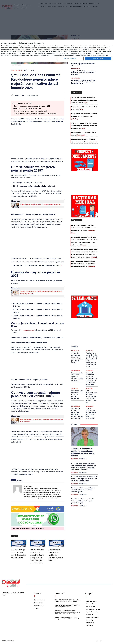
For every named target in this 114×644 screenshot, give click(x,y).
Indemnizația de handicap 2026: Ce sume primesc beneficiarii (41, 204)
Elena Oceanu (20, 95)
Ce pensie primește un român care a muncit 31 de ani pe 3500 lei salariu (77, 358)
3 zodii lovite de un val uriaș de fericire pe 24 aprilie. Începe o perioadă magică (82, 501)
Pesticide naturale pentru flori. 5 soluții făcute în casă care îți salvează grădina (83, 490)
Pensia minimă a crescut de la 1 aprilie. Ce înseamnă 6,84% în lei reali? (56, 555)
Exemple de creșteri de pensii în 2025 (27, 109)
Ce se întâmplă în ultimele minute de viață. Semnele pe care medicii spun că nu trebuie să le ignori (84, 479)
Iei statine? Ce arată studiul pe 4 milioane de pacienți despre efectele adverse (67, 606)
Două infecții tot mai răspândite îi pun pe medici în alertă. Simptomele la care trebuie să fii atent (84, 82)
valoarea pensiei (29, 330)
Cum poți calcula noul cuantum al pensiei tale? (30, 111)
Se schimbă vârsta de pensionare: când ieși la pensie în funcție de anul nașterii (77, 413)
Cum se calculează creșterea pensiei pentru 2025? (32, 106)
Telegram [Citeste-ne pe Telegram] (41, 528)
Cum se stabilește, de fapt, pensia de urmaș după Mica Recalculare (91, 413)
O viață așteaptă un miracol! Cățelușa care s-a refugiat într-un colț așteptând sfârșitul (84, 116)
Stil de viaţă (17, 70)
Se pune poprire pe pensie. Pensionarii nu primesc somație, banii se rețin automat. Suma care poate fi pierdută (84, 100)
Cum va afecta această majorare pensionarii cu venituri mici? (36, 114)
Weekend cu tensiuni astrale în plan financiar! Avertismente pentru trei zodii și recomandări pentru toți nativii (84, 126)
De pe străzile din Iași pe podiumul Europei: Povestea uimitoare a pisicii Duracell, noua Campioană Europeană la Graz (83, 264)
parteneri (10, 46)
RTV (60, 265)
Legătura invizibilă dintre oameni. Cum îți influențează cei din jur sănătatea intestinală (84, 73)
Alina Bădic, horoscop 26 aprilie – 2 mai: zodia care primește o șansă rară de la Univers (67, 601)
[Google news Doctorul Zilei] (38, 512)
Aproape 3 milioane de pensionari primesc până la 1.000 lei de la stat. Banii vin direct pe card (91, 379)
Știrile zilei (75, 388)
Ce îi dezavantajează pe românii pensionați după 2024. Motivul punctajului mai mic (91, 397)
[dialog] (57, 51)
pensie (20, 480)
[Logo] (11, 583)
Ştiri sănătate (76, 69)
